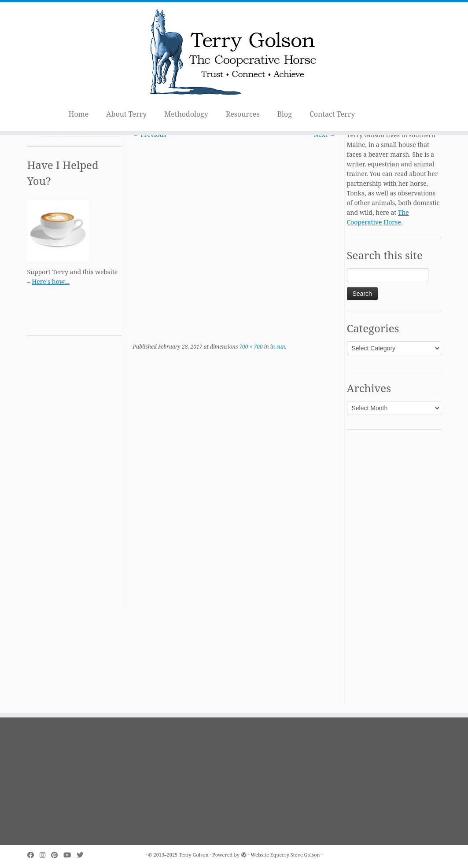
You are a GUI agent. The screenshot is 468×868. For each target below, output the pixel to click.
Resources (243, 114)
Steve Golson (305, 855)
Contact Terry (332, 114)
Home (79, 114)
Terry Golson (194, 855)
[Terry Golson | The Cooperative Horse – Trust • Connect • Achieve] (234, 53)
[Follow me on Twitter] (83, 855)
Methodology (186, 114)
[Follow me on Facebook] (33, 855)
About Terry (126, 114)
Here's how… (51, 281)
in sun (277, 347)
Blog (285, 114)
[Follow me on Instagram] (45, 855)
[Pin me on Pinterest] (57, 855)
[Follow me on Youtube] (70, 855)
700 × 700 (250, 347)
